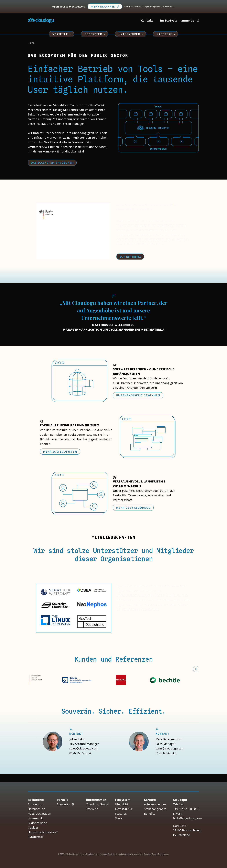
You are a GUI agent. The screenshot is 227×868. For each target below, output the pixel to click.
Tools (118, 818)
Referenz (92, 809)
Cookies (33, 827)
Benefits (150, 814)
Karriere (166, 34)
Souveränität (66, 804)
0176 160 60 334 (80, 753)
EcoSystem (95, 34)
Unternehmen (131, 34)
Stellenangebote (155, 809)
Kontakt (147, 21)
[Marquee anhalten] (196, 669)
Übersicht (121, 804)
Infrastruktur (124, 809)
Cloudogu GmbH (97, 804)
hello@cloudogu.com (187, 818)
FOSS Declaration (39, 814)
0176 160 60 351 (166, 753)
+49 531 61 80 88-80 (187, 809)
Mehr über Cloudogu (133, 508)
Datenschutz (36, 809)
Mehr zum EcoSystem (60, 452)
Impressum (36, 804)
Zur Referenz (130, 257)
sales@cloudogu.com (84, 748)
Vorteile (62, 34)
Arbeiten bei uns (155, 804)
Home (31, 43)
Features (121, 814)
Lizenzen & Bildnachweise (37, 821)
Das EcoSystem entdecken (52, 163)
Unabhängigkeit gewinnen (138, 395)
